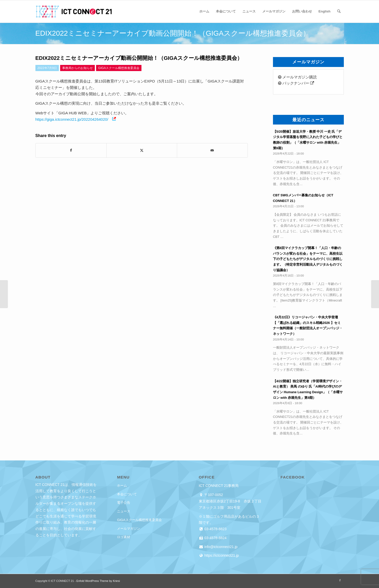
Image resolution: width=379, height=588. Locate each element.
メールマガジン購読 (297, 77)
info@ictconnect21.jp (220, 547)
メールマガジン (129, 529)
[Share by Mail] (212, 150)
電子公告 (124, 503)
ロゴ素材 (124, 537)
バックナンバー (296, 83)
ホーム (122, 486)
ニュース (124, 511)
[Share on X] (142, 150)
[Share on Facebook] (71, 150)
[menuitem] (204, 11)
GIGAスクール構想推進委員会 (139, 520)
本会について (127, 494)
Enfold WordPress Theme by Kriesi (98, 581)
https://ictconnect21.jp (221, 555)
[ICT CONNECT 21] (74, 11)
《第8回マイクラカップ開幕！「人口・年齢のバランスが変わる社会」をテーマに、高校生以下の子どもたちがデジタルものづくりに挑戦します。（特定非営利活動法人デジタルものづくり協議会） (308, 259)
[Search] (339, 11)
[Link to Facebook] (340, 580)
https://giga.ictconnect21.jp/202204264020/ (72, 119)
